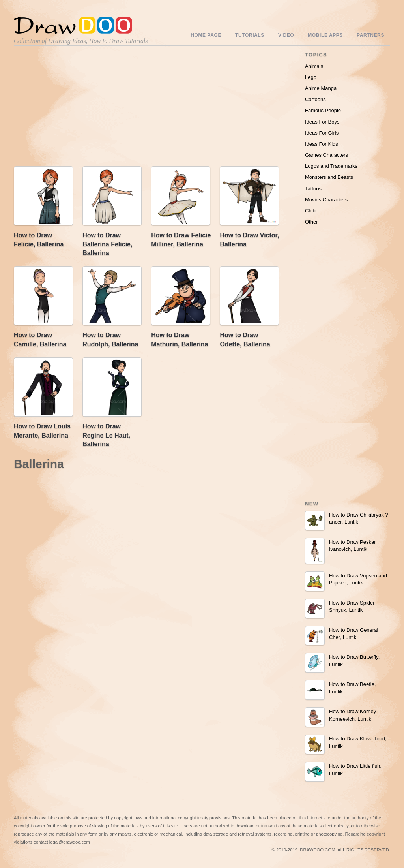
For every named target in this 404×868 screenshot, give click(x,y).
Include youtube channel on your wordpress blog (187, 859)
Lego (311, 77)
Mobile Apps (325, 35)
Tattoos (313, 189)
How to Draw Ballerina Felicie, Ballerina (107, 244)
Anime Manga (321, 88)
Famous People (323, 110)
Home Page (206, 35)
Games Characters (326, 155)
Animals (314, 66)
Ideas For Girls (322, 133)
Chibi (311, 211)
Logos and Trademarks (331, 166)
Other (311, 222)
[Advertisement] (81, 108)
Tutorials (250, 35)
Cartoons (315, 99)
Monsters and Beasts (329, 177)
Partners (370, 35)
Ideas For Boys (322, 122)
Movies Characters (326, 200)
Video (286, 35)
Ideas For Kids (322, 144)
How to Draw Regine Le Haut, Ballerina (106, 435)
